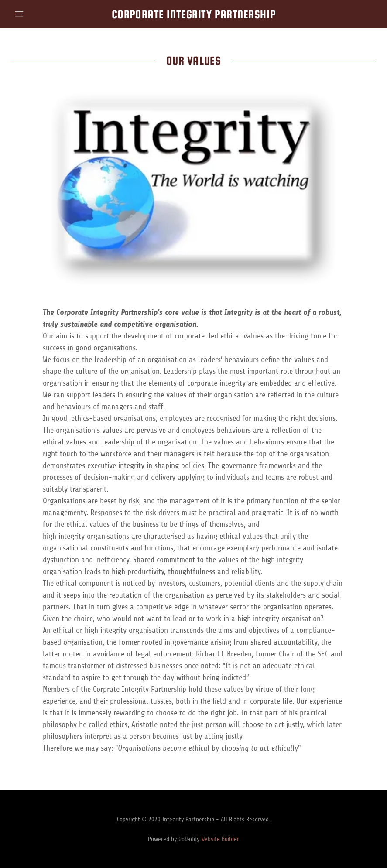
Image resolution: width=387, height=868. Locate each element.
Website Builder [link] (220, 839)
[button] (38, 14)
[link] (193, 16)
